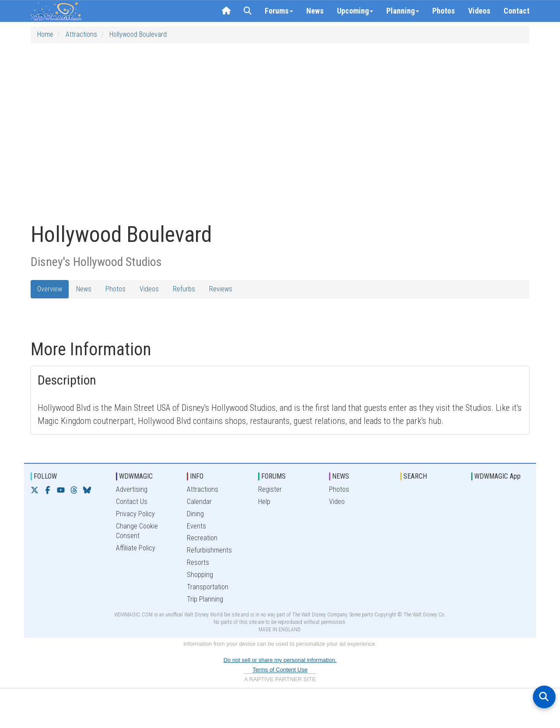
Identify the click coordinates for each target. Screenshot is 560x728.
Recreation (202, 538)
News (315, 11)
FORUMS (273, 476)
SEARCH (415, 476)
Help (264, 502)
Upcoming (355, 11)
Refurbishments (209, 550)
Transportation (208, 587)
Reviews (221, 289)
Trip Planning (205, 599)
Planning (403, 11)
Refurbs (184, 289)
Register (270, 489)
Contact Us (132, 502)
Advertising (132, 489)
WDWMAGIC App (497, 476)
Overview (50, 289)
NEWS (341, 476)
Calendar (199, 502)
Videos (479, 11)
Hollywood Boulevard (138, 34)
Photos (444, 11)
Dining (195, 514)
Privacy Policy (135, 514)
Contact (516, 11)
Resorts (198, 562)
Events (196, 526)
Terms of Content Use (280, 670)
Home (45, 34)
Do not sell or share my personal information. (280, 660)
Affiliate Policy (136, 548)
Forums (279, 11)
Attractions (81, 34)
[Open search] (544, 697)
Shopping (200, 575)
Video (337, 502)
